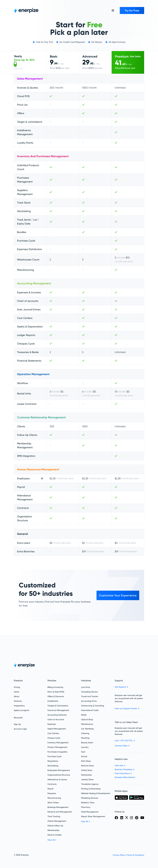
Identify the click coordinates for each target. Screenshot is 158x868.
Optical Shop (87, 719)
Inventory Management (58, 743)
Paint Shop (86, 761)
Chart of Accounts (56, 719)
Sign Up (17, 724)
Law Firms (86, 687)
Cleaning (85, 733)
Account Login (20, 729)
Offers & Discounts (56, 696)
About (17, 696)
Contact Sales (122, 746)
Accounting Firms (89, 701)
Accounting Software (57, 715)
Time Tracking (54, 816)
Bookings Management (58, 807)
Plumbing (85, 738)
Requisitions (53, 761)
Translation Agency (90, 784)
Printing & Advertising (91, 789)
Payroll (50, 789)
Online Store (87, 770)
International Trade (90, 710)
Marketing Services (90, 798)
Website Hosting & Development (96, 793)
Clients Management (57, 821)
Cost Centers (53, 733)
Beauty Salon (87, 743)
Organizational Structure (59, 775)
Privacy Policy (119, 855)
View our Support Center (127, 708)
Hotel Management (90, 812)
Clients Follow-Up (55, 826)
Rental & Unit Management (60, 812)
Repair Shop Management (93, 816)
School (84, 756)
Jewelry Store (87, 779)
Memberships (53, 830)
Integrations (19, 706)
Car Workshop (87, 729)
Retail (84, 715)
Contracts (52, 784)
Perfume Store (87, 766)
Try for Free (132, 10)
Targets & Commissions (58, 706)
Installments (53, 701)
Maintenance (87, 724)
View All (52, 840)
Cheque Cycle (54, 738)
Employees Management (59, 770)
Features (18, 701)
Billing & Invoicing (55, 687)
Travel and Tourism (90, 696)
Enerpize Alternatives (125, 777)
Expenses (52, 724)
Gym (83, 752)
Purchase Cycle (54, 756)
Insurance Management (58, 710)
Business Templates (125, 769)
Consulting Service (89, 692)
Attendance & (57, 779)
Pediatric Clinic (88, 803)
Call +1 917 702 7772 (125, 741)
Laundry (85, 747)
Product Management (57, 747)
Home (16, 692)
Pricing (17, 687)
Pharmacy (86, 807)
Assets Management (57, 729)
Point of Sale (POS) (56, 692)
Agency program (22, 710)
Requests (52, 793)
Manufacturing (54, 798)
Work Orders (53, 803)
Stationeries (86, 775)
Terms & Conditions (136, 855)
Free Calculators (123, 773)
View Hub (120, 765)
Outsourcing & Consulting (93, 706)
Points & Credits (54, 835)
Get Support (121, 687)
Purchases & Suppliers (57, 752)
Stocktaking (53, 766)
